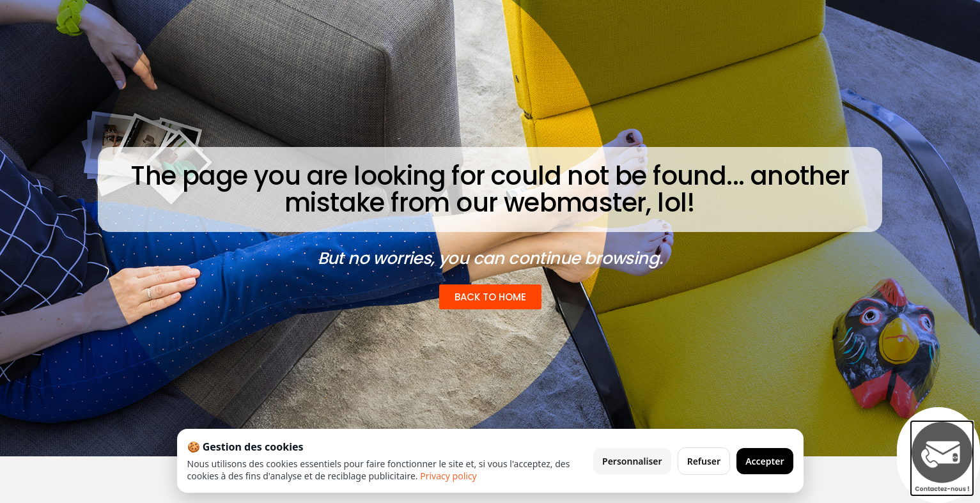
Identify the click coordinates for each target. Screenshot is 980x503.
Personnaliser (632, 461)
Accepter (765, 461)
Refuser (704, 461)
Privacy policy (448, 476)
